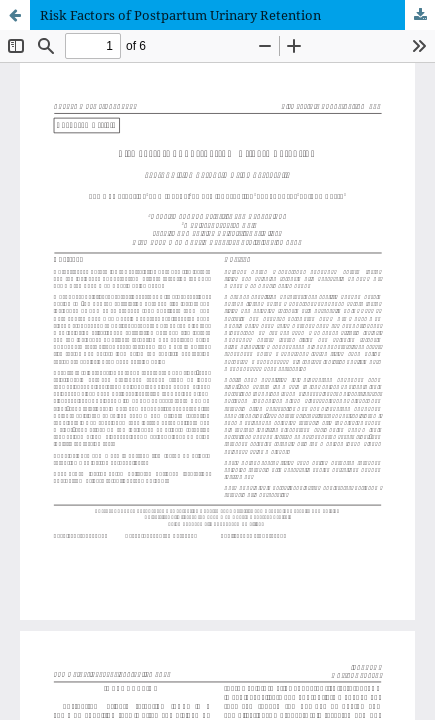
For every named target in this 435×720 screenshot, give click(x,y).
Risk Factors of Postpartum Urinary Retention (180, 15)
